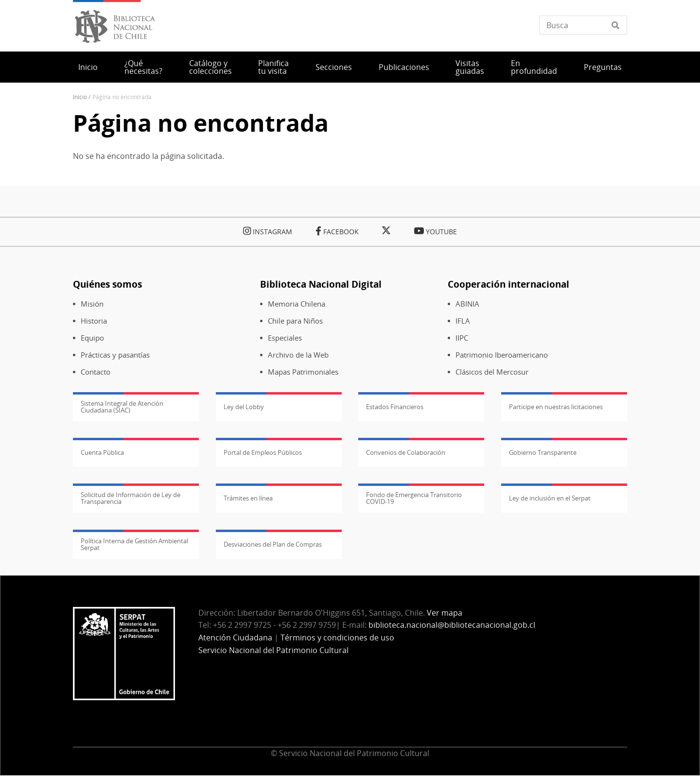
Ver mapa (445, 613)
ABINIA (467, 304)
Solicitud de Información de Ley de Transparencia (131, 498)
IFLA (463, 321)
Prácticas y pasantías (115, 355)
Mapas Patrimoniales (303, 372)
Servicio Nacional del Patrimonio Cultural (273, 650)
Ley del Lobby (244, 407)
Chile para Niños (295, 321)
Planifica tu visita (273, 67)
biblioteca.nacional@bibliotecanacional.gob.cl (452, 625)
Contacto (96, 372)
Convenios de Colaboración (406, 452)
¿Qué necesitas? (143, 67)
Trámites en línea (248, 498)
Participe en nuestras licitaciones (556, 407)
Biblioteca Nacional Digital (321, 284)
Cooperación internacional (508, 284)
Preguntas (603, 67)
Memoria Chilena (297, 304)
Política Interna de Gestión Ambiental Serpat (134, 544)
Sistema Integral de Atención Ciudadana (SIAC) (122, 407)
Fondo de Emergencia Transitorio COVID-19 (414, 498)
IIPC (462, 338)
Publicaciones (404, 67)
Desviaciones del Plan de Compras (273, 544)
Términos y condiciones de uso (337, 638)
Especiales (285, 338)
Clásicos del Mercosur (492, 372)
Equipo (92, 338)
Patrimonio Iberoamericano (502, 355)
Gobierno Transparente (543, 452)
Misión (92, 304)
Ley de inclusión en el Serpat (550, 498)
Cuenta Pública (102, 452)
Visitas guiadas (470, 67)
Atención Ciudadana (235, 638)
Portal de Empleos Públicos (263, 452)
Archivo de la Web (298, 355)
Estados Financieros (395, 407)
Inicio (88, 67)
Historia (94, 321)
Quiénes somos (107, 284)
